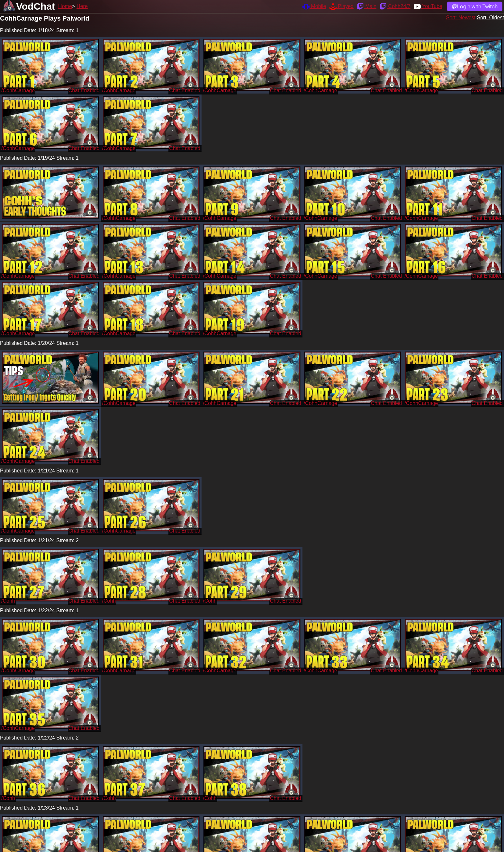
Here (82, 6)
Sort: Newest (461, 18)
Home (65, 6)
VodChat (36, 6)
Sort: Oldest (491, 18)
